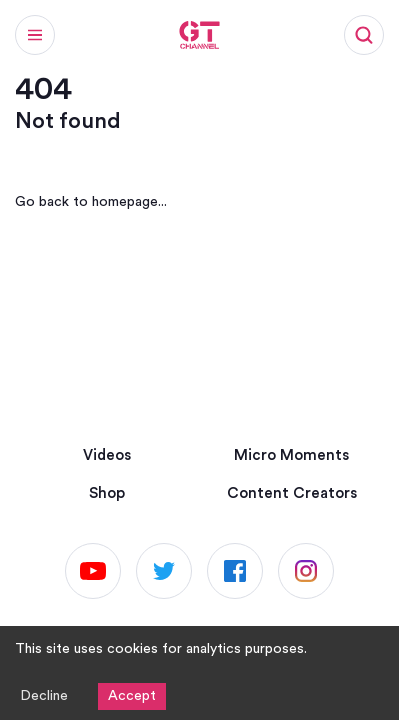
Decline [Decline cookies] (44, 696)
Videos (107, 455)
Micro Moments (291, 455)
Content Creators (292, 493)
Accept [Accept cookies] (132, 696)
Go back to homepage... (91, 202)
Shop (107, 493)
